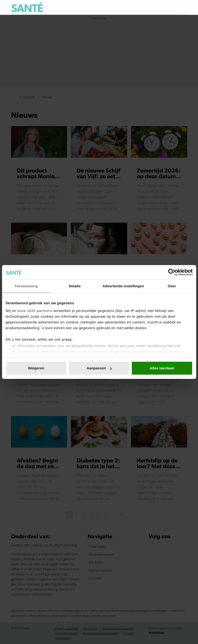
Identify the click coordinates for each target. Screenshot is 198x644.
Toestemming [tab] (26, 286)
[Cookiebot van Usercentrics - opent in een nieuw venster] (172, 272)
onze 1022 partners (35, 311)
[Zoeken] (183, 8)
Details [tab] (75, 286)
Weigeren (36, 368)
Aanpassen (99, 368)
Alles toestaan (162, 368)
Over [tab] (172, 286)
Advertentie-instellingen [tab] (123, 286)
